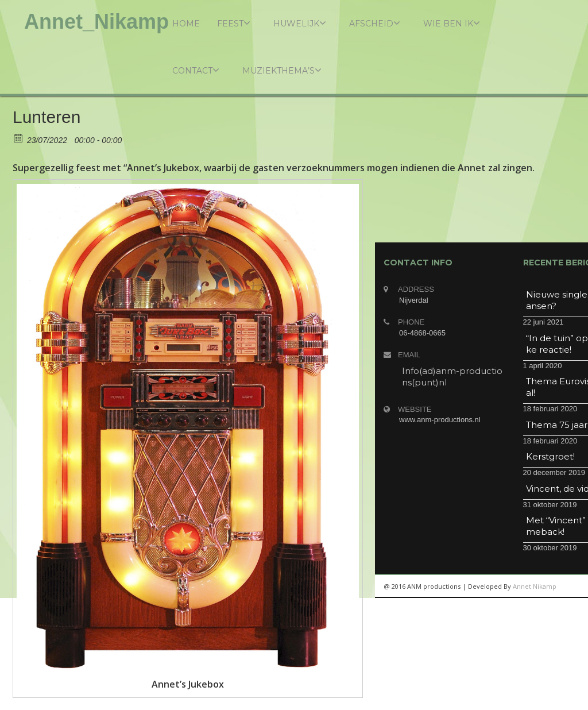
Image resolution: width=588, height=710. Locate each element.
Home (186, 24)
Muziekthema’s (282, 70)
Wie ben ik (452, 23)
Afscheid (375, 23)
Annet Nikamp (535, 586)
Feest (234, 23)
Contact (196, 70)
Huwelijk (300, 23)
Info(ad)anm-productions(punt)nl (452, 377)
